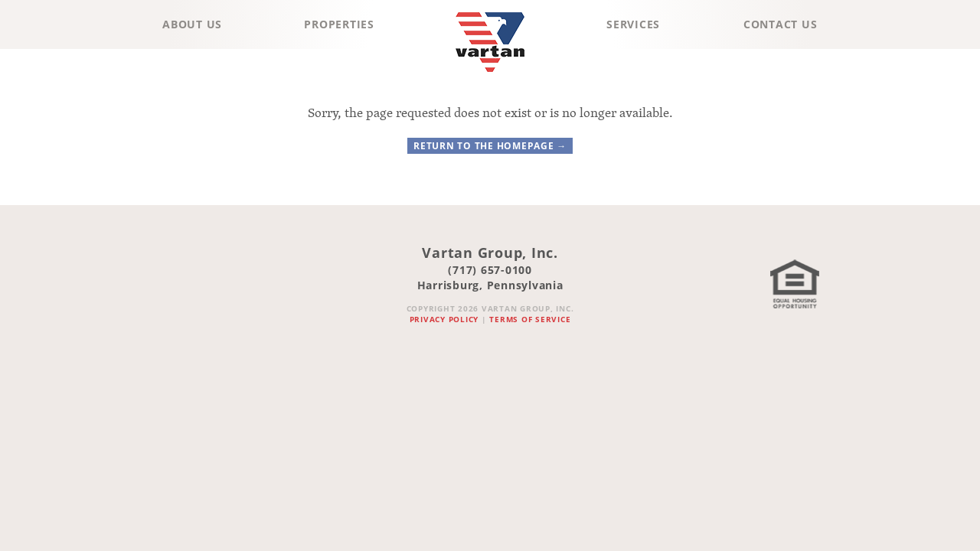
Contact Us (781, 24)
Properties (339, 24)
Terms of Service (530, 319)
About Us (192, 24)
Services (633, 24)
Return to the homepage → (490, 146)
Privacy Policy (444, 319)
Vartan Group (490, 76)
